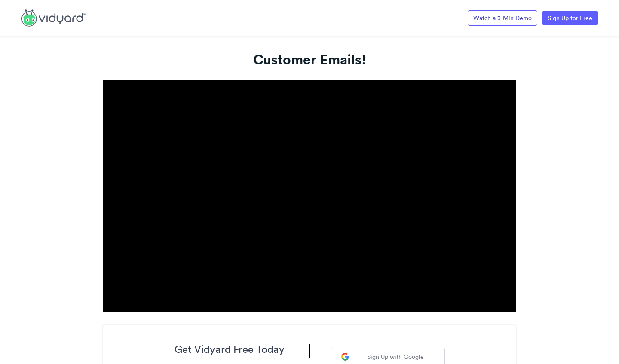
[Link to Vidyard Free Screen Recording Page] (54, 17)
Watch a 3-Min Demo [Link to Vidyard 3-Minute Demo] (503, 18)
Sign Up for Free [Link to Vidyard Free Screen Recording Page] (570, 18)
